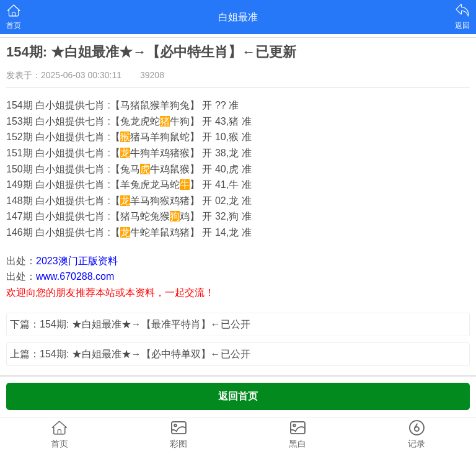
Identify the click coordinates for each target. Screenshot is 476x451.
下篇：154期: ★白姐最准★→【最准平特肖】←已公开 (130, 324)
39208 (152, 75)
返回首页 (238, 396)
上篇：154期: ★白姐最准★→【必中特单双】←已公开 (130, 354)
